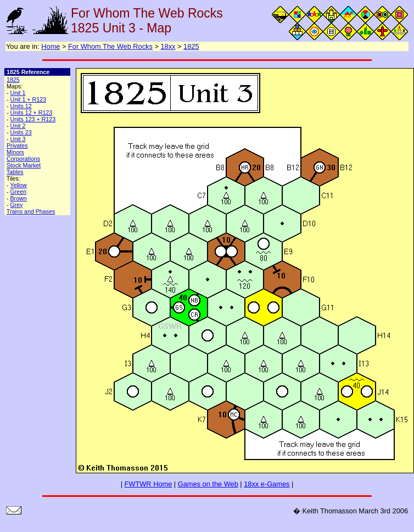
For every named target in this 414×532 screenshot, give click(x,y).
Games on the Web (208, 484)
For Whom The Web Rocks (110, 46)
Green (18, 192)
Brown (18, 198)
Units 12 (21, 106)
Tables (15, 172)
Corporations (23, 159)
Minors (15, 152)
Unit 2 (18, 126)
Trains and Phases (31, 211)
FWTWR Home (149, 484)
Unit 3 (18, 139)
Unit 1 (18, 93)
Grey (16, 205)
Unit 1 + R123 (28, 99)
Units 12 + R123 (31, 113)
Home (51, 46)
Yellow (18, 185)
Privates (17, 145)
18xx (168, 46)
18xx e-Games (267, 484)
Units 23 (21, 132)
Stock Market (24, 165)
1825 (191, 46)
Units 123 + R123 (33, 119)
